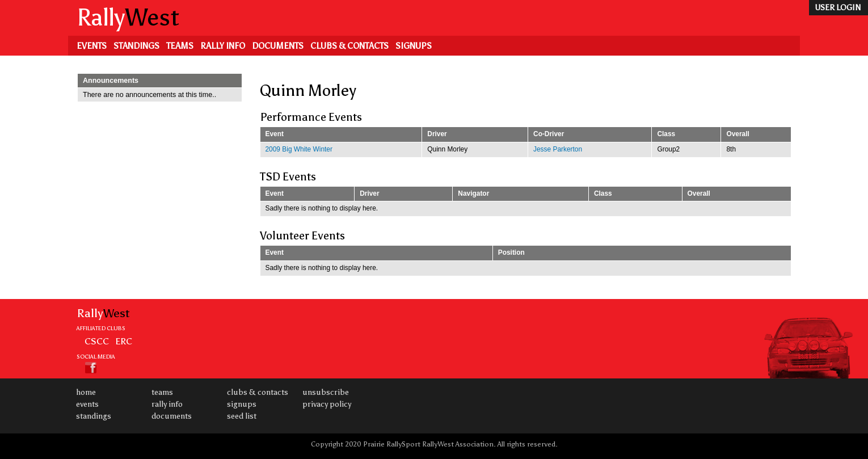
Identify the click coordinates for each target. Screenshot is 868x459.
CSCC (97, 341)
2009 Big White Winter (299, 149)
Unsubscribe (326, 392)
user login (838, 8)
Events (92, 46)
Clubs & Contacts (349, 46)
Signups (414, 46)
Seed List (242, 416)
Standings (136, 46)
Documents (278, 46)
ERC (124, 341)
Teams (180, 46)
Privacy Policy (327, 404)
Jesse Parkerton (558, 149)
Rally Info (223, 46)
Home (86, 392)
